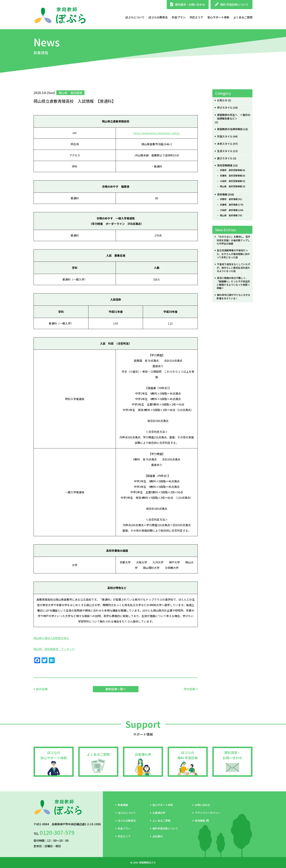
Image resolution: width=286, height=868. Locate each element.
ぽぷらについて (135, 17)
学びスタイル (225, 108)
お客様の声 (143, 754)
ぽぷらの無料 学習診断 (188, 755)
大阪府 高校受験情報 (231, 181)
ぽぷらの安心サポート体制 (54, 755)
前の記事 (42, 689)
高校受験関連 (225, 165)
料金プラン (179, 17)
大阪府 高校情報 (229, 210)
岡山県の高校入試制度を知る (51, 638)
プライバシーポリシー (206, 813)
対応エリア (196, 17)
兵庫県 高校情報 (229, 205)
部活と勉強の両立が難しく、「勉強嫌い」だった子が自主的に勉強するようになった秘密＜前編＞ (233, 283)
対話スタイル (225, 136)
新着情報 (122, 805)
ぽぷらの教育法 (158, 17)
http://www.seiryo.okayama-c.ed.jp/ (157, 133)
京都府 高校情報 (229, 199)
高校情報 (222, 194)
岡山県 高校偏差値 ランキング (54, 649)
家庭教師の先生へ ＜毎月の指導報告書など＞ (234, 117)
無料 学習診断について (232, 4)
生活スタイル (225, 151)
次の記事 (189, 689)
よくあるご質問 (243, 17)
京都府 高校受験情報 (231, 170)
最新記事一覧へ (116, 689)
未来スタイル (225, 144)
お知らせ (222, 100)
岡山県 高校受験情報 (231, 186)
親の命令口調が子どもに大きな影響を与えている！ (233, 297)
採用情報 (201, 821)
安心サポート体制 (218, 17)
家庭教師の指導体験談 (230, 129)
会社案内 (156, 836)
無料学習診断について (164, 828)
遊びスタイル (225, 158)
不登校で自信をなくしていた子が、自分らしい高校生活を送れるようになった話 (233, 268)
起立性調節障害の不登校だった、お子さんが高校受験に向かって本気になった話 (233, 254)
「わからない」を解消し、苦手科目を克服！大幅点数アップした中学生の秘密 (233, 240)
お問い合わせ (201, 805)
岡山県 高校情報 (229, 215)
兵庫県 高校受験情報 (231, 176)
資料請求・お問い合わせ (188, 4)
